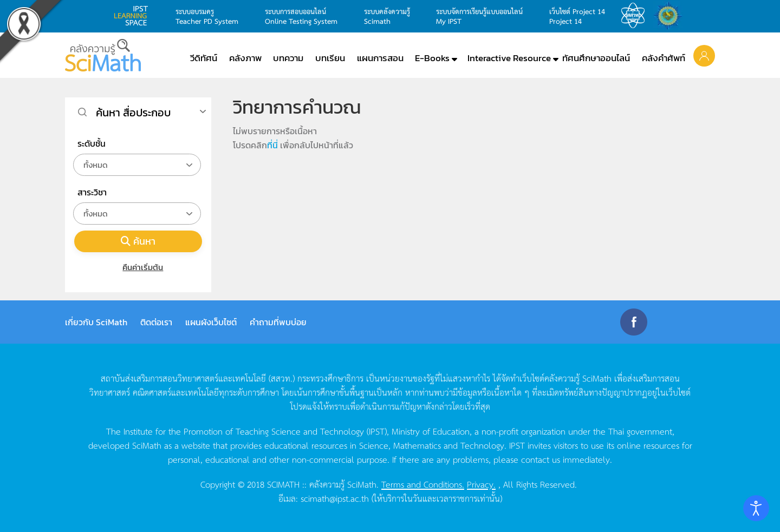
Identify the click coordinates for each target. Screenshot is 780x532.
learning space (134, 16)
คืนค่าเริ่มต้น (138, 267)
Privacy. (481, 484)
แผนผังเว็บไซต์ (211, 322)
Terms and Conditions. (423, 484)
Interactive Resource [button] (509, 58)
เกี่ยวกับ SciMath (96, 322)
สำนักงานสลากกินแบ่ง (671, 16)
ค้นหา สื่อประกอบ (133, 113)
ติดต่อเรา (156, 322)
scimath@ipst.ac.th (335, 498)
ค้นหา (138, 241)
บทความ (288, 58)
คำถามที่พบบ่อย (278, 322)
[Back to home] (103, 55)
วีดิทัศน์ (204, 58)
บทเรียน (330, 58)
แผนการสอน (380, 58)
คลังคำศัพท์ (664, 58)
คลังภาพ (245, 58)
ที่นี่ (272, 145)
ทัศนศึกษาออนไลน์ (596, 58)
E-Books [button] (432, 58)
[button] (704, 55)
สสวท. (636, 16)
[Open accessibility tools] (756, 508)
